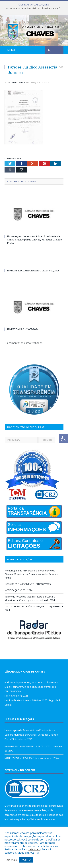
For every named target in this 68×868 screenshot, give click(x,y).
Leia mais (34, 849)
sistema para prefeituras (49, 806)
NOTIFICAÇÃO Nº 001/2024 (23, 329)
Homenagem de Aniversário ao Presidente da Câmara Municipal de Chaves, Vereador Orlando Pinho (35, 8)
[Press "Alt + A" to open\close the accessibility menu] (64, 439)
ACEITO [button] (26, 860)
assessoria (30, 810)
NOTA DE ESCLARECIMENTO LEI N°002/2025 (33, 271)
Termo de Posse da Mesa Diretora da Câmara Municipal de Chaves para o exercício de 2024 (30, 598)
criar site (27, 806)
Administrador (17, 82)
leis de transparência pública (20, 819)
